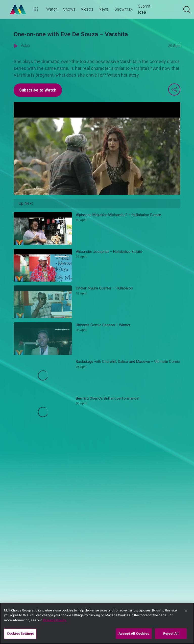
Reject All (171, 634)
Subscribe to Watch (38, 90)
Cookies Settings (20, 634)
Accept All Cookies (134, 634)
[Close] (186, 611)
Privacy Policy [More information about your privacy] (55, 620)
